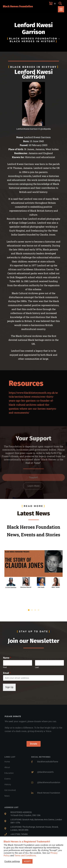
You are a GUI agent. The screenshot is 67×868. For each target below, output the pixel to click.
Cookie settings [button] (12, 861)
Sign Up (9, 687)
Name (7, 658)
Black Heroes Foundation (18, 6)
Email (7, 673)
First (5, 667)
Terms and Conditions (25, 856)
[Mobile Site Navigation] (61, 9)
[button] (60, 3)
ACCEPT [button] (27, 861)
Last (37, 667)
